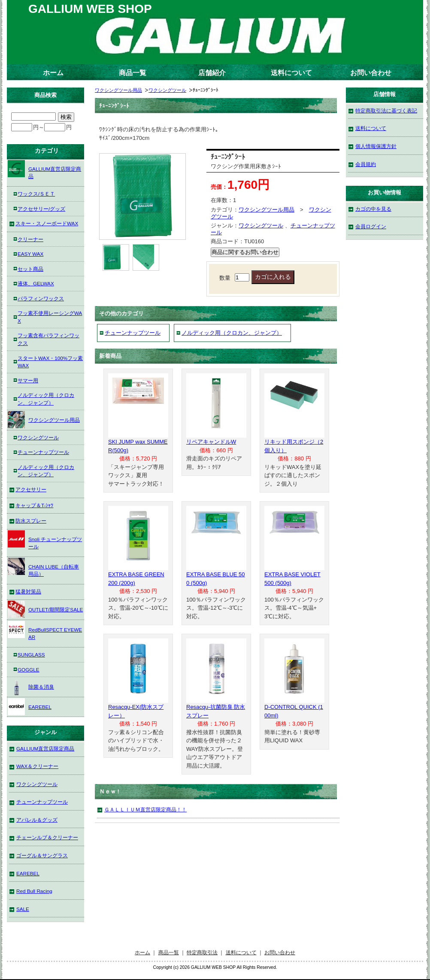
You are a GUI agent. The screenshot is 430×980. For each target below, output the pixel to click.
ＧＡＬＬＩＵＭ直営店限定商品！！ (145, 809)
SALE (23, 909)
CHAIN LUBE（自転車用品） (43, 567)
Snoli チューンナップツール (45, 540)
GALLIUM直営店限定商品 (44, 170)
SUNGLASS (31, 655)
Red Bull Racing (34, 891)
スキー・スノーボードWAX (47, 223)
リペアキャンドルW (211, 442)
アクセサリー (31, 489)
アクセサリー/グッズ (41, 209)
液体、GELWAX (36, 283)
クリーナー (30, 239)
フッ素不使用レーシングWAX (50, 317)
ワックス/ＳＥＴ (36, 194)
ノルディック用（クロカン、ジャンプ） (232, 333)
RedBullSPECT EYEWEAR (45, 631)
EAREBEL (30, 707)
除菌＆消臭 (31, 687)
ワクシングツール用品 (118, 90)
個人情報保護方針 (376, 146)
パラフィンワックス (41, 298)
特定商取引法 (202, 952)
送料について (291, 73)
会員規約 (366, 164)
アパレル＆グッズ (37, 820)
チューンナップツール (133, 333)
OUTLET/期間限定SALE (45, 609)
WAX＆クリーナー (37, 766)
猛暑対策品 (28, 591)
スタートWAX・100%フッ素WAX (50, 362)
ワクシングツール (167, 90)
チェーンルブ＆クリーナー (47, 837)
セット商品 (30, 269)
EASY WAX (30, 254)
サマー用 (28, 380)
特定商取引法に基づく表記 (386, 110)
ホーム (53, 73)
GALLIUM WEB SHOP (90, 9)
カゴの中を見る (373, 209)
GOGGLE (29, 670)
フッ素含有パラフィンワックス (48, 339)
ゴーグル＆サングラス (42, 855)
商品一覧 (133, 73)
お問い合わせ (371, 73)
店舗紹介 (212, 73)
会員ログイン (371, 226)
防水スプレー (31, 521)
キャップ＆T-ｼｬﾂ (34, 505)
